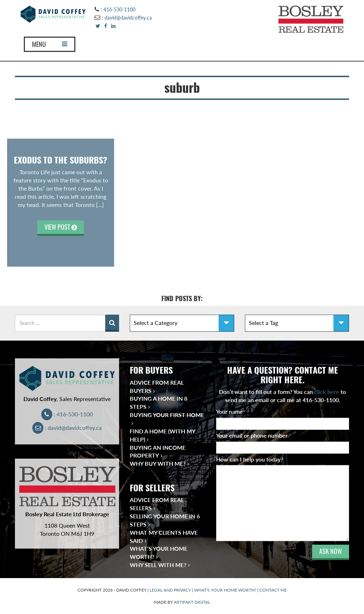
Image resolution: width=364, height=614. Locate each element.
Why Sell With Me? (158, 565)
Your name (231, 412)
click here (327, 392)
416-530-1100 (119, 9)
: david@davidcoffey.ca (67, 428)
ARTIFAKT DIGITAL (192, 602)
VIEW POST (61, 227)
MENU (50, 44)
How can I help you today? (250, 459)
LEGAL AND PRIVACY (170, 590)
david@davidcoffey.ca (128, 18)
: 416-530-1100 (67, 414)
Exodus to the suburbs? (61, 160)
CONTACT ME (273, 590)
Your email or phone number (253, 435)
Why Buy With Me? (158, 463)
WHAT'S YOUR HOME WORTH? (225, 590)
